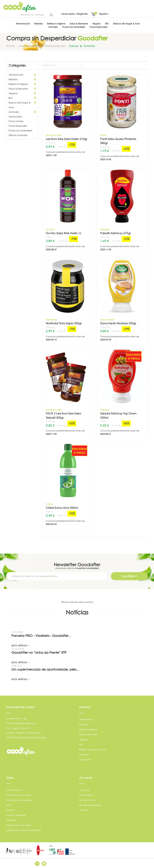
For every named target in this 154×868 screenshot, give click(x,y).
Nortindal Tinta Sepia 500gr (64, 323)
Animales (22, 112)
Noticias (10, 810)
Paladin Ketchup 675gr (116, 233)
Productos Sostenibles (20, 130)
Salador (105, 410)
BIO (22, 98)
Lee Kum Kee (54, 135)
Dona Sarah (107, 319)
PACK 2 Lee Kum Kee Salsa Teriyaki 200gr (63, 415)
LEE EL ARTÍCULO (21, 645)
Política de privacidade (19, 825)
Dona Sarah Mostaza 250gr (118, 323)
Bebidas (22, 79)
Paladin (105, 229)
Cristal (49, 504)
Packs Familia (16, 121)
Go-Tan (50, 229)
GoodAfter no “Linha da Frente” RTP (39, 652)
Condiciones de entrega (19, 800)
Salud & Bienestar (22, 89)
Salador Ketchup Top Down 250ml (118, 415)
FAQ (8, 805)
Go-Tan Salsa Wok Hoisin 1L (64, 233)
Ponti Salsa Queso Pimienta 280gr (118, 141)
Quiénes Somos (14, 790)
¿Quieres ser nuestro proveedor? (24, 830)
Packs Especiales (18, 126)
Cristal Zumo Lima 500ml (62, 508)
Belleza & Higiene (22, 84)
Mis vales (84, 810)
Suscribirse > (129, 576)
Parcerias (11, 820)
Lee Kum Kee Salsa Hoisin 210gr (66, 139)
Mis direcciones (87, 800)
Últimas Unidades (18, 135)
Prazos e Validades (16, 815)
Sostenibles (85, 759)
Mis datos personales (90, 805)
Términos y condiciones (19, 795)
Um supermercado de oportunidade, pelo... (45, 669)
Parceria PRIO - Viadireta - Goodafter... (41, 636)
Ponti (103, 135)
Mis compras (86, 795)
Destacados (15, 116)
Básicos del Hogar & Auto (22, 104)
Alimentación (22, 75)
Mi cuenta (85, 790)
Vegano (22, 93)
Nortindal (51, 319)
